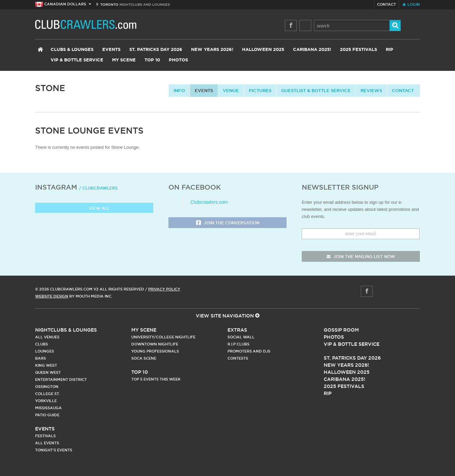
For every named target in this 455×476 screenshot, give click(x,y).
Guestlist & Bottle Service (316, 90)
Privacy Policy (164, 289)
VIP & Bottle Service (77, 60)
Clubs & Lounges (72, 50)
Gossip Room (341, 330)
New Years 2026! (212, 50)
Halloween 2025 (263, 50)
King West (46, 365)
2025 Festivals (358, 50)
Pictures (260, 90)
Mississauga (48, 408)
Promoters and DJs (249, 351)
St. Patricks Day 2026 (156, 50)
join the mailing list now (361, 257)
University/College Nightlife (163, 337)
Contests (238, 358)
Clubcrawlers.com (209, 202)
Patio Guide (47, 415)
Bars (41, 358)
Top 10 (152, 60)
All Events (47, 443)
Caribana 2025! (312, 50)
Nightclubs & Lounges (66, 330)
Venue (231, 90)
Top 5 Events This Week (156, 379)
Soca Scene (144, 358)
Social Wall (241, 337)
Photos (178, 60)
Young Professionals (155, 351)
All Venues (47, 337)
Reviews (371, 90)
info (179, 90)
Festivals (45, 436)
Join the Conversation (228, 223)
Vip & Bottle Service (352, 344)
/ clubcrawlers (98, 188)
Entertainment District (61, 380)
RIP (390, 50)
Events (111, 50)
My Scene (124, 60)
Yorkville (46, 401)
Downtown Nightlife (155, 344)
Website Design (52, 296)
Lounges (45, 351)
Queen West (48, 372)
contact (403, 90)
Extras (237, 330)
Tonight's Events (54, 450)
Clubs (42, 344)
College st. (47, 394)
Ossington (47, 387)
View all (94, 209)
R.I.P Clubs (238, 344)
